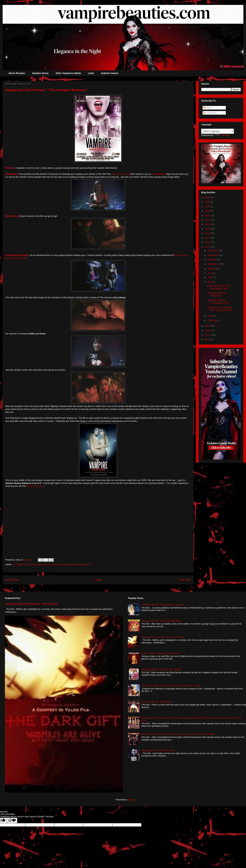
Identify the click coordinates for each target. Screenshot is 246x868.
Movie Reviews (17, 73)
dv (14, 564)
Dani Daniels (159, 174)
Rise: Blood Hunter (120, 174)
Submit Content (110, 73)
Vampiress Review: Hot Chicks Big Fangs (161, 621)
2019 (208, 229)
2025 (208, 202)
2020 (208, 224)
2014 (208, 326)
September (213, 264)
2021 (208, 220)
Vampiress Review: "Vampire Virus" (158, 750)
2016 (208, 242)
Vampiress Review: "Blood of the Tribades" (162, 669)
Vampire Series (40, 73)
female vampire (30, 564)
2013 (208, 330)
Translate (222, 135)
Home (99, 580)
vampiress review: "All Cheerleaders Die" (218, 287)
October (212, 260)
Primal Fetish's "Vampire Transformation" (161, 653)
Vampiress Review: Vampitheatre (157, 702)
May (210, 282)
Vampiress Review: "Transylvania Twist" (218, 302)
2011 (208, 339)
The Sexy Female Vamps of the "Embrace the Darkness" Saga (171, 686)
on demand (65, 564)
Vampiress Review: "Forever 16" (217, 294)
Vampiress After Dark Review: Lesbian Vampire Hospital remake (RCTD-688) (178, 734)
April (210, 316)
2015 (208, 247)
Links (91, 73)
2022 (208, 215)
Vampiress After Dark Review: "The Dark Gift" (32, 604)
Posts (207, 108)
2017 (208, 238)
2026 (208, 197)
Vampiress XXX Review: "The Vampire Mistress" (220, 309)
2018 (208, 233)
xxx (89, 564)
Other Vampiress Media (68, 73)
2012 (208, 335)
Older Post (185, 580)
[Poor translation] (12, 820)
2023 (208, 211)
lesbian (55, 564)
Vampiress (82, 564)
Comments (210, 113)
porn (73, 564)
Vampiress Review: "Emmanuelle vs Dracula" (163, 605)
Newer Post (12, 580)
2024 (208, 206)
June (210, 277)
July (210, 273)
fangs (19, 564)
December (213, 251)
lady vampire (44, 564)
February (212, 320)
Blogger (131, 800)
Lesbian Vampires (35, 486)
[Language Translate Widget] (218, 131)
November (213, 255)
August (211, 269)
